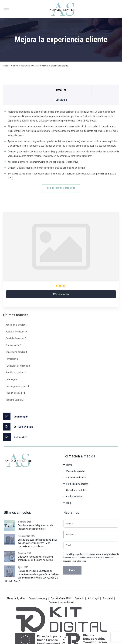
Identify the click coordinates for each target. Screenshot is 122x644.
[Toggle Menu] (6, 10)
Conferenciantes (74, 497)
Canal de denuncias (15, 338)
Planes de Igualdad (76, 471)
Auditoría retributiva (76, 478)
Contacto (80, 598)
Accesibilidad (67, 602)
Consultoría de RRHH (77, 490)
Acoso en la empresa (16, 325)
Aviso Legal (93, 598)
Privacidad (108, 598)
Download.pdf (15, 416)
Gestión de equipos (15, 373)
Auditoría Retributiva (16, 332)
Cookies (53, 602)
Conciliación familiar (15, 352)
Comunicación (12, 345)
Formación (11, 359)
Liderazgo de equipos (16, 386)
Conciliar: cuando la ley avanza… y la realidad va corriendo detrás (35, 527)
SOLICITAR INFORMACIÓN (61, 188)
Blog (68, 503)
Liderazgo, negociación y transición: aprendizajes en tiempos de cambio (36, 558)
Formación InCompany (77, 484)
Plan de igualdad (14, 393)
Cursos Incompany (38, 598)
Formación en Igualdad (17, 366)
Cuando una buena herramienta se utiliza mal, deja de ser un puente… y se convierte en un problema (38, 543)
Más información (61, 294)
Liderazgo (11, 379)
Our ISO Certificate (18, 427)
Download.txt (15, 437)
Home (69, 465)
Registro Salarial (14, 400)
